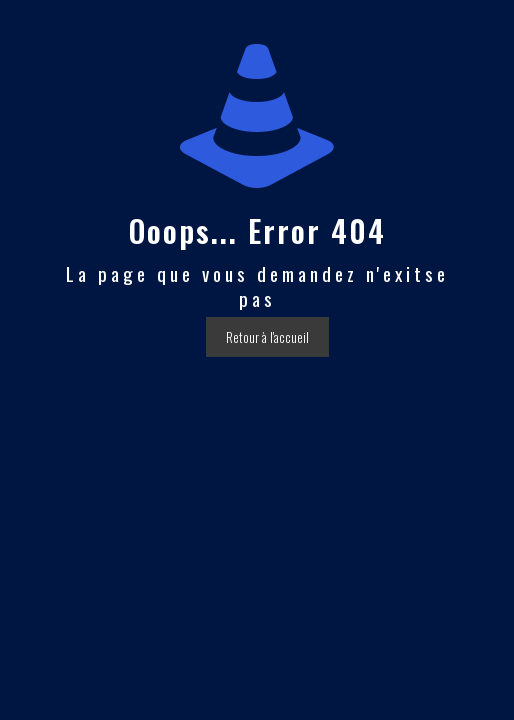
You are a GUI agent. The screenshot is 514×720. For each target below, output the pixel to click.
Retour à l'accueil (267, 337)
